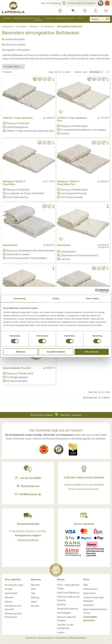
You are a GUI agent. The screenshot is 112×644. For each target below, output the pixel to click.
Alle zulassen (92, 352)
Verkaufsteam (11, 593)
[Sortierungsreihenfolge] (108, 72)
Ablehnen (20, 352)
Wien (33, 589)
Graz (33, 593)
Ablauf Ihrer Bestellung (68, 592)
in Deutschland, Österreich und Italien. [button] (28, 535)
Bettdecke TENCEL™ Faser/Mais (14, 183)
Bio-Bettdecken (48, 26)
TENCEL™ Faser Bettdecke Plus (72, 119)
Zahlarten (62, 604)
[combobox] (100, 19)
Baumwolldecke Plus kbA (17, 368)
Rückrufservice (28, 486)
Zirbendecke (64, 245)
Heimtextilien (22, 26)
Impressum (89, 605)
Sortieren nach (81, 72)
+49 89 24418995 (28, 478)
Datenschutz (89, 593)
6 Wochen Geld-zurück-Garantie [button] (84, 477)
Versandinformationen (68, 608)
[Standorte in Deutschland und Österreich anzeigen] (85, 11)
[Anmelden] (95, 11)
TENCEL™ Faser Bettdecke (18, 118)
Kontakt (9, 589)
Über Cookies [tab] (93, 299)
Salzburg (35, 597)
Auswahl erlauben (56, 352)
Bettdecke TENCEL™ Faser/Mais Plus (69, 183)
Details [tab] (56, 299)
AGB (86, 585)
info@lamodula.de (28, 494)
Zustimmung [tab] (19, 299)
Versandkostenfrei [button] (28, 524)
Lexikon (61, 632)
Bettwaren (34, 26)
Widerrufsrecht (90, 589)
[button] (51, 3)
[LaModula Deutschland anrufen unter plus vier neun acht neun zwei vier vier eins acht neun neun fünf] (60, 11)
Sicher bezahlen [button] (84, 524)
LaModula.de (8, 26)
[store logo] (14, 8)
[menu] (44, 19)
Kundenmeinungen (14, 585)
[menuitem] (7, 19)
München (36, 585)
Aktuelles (9, 597)
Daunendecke (10, 245)
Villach (34, 601)
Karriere (8, 601)
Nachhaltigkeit (64, 613)
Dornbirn (35, 606)
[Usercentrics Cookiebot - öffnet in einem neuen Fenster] (97, 291)
